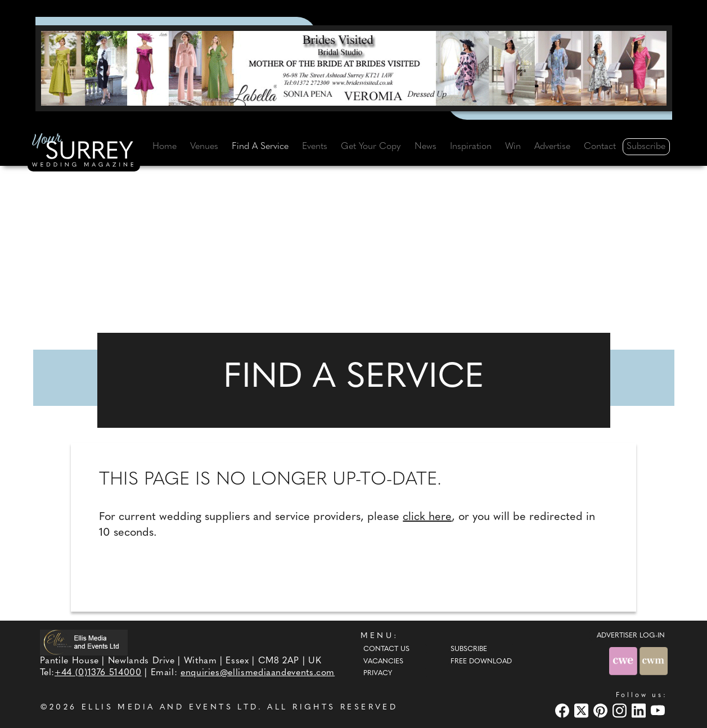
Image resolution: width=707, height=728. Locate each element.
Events (315, 147)
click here (427, 517)
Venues (204, 147)
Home (165, 147)
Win (513, 147)
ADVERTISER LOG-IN (631, 636)
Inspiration (471, 147)
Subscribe (646, 147)
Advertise (552, 147)
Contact (600, 147)
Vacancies (383, 662)
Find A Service (260, 147)
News (425, 147)
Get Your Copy (371, 147)
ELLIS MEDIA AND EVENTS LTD (170, 707)
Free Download (481, 662)
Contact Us (386, 649)
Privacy (378, 673)
